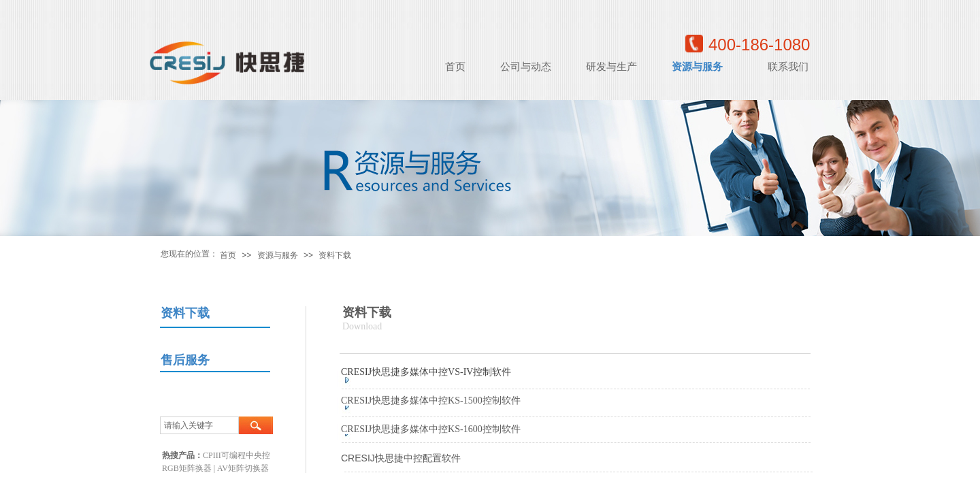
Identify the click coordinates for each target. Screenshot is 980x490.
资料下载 (335, 255)
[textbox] (199, 425)
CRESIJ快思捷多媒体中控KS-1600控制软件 (431, 429)
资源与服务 (278, 255)
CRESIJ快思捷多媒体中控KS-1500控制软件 (431, 401)
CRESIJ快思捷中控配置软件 (401, 458)
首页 (228, 255)
